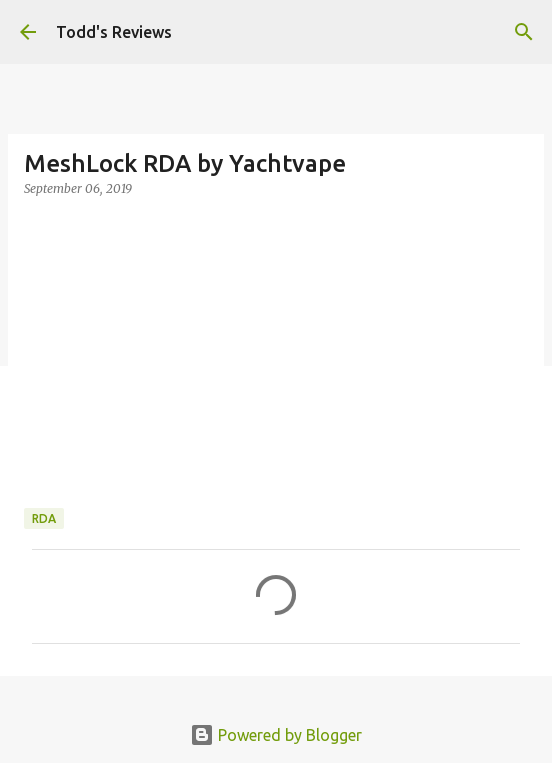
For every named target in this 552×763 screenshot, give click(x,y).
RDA (44, 518)
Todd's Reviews (114, 32)
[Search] (524, 32)
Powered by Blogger (276, 735)
